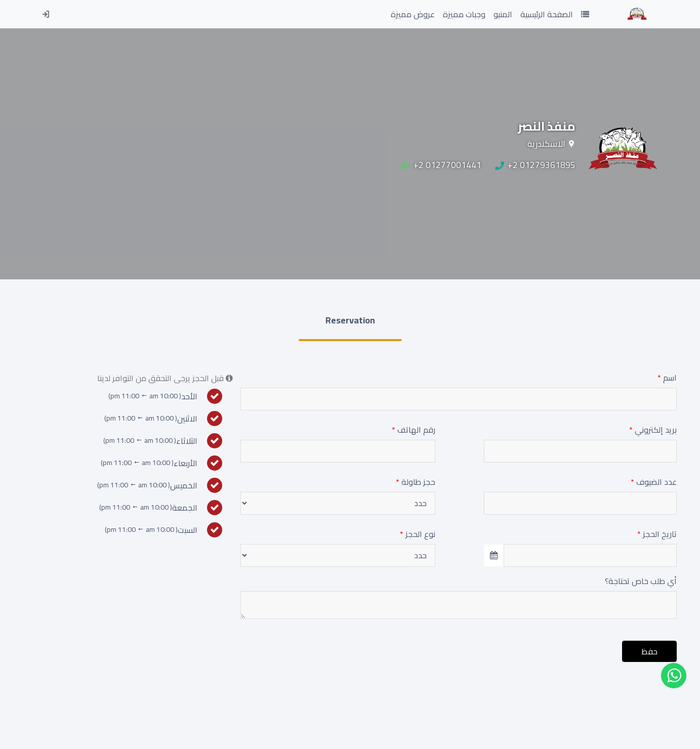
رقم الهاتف (414, 430)
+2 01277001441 (442, 165)
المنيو (503, 14)
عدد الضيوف (654, 482)
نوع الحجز (418, 534)
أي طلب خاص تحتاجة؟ (641, 581)
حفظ (649, 651)
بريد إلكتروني (653, 430)
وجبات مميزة (464, 14)
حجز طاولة (416, 482)
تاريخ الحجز (657, 534)
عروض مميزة (413, 14)
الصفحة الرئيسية (545, 14)
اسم (667, 378)
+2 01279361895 (535, 165)
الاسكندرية (546, 144)
